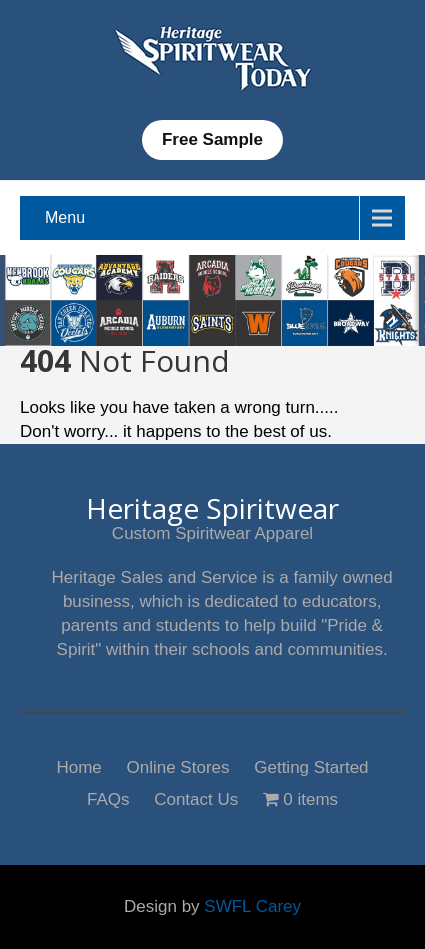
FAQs (108, 797)
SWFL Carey (252, 906)
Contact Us (196, 797)
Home (78, 765)
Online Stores (178, 765)
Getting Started (311, 765)
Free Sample (212, 139)
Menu (65, 217)
